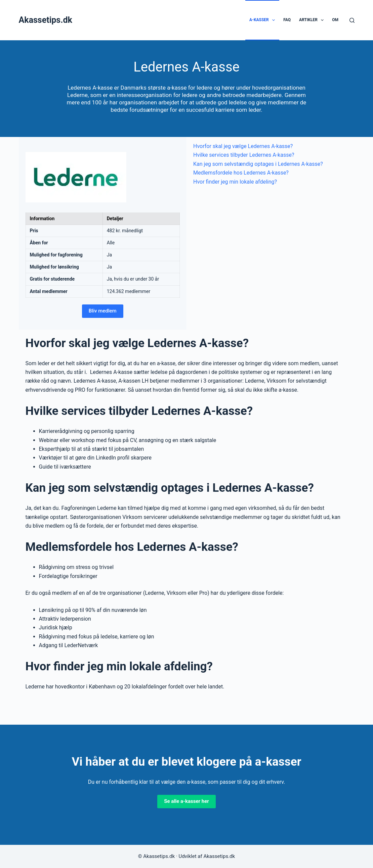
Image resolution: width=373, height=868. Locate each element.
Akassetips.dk (46, 20)
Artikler (313, 20)
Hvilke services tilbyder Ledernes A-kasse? (244, 155)
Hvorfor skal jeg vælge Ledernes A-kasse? (243, 146)
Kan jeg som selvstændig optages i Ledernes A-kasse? (258, 164)
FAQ (287, 20)
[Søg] (352, 20)
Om (335, 20)
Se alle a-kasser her (186, 801)
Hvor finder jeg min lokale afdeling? (235, 182)
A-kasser (263, 20)
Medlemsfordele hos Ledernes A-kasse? (241, 173)
